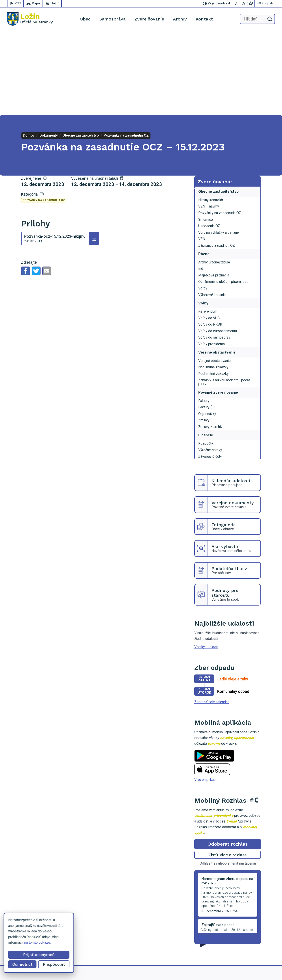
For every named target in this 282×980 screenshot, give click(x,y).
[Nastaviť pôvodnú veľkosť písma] (244, 4)
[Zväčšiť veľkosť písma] (251, 4)
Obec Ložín (210, 968)
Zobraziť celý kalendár (211, 618)
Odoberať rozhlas (228, 760)
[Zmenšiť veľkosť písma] (237, 4)
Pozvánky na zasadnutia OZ (44, 116)
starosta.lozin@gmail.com (249, 948)
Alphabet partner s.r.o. (156, 968)
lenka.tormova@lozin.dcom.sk (252, 943)
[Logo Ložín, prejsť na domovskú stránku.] (30, 19)
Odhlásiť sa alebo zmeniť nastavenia (228, 779)
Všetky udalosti (206, 563)
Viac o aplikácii (206, 696)
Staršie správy (209, 854)
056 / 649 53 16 (242, 938)
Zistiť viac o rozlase (228, 771)
